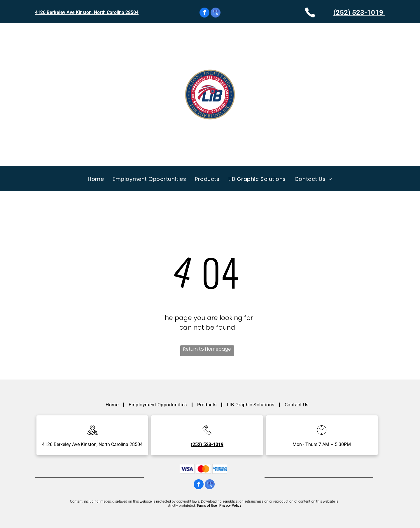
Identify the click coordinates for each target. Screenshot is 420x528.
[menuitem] (96, 179)
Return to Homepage (207, 349)
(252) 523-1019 (358, 13)
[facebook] (204, 13)
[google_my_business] (216, 13)
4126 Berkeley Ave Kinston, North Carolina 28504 (87, 12)
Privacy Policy (230, 506)
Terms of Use (207, 506)
